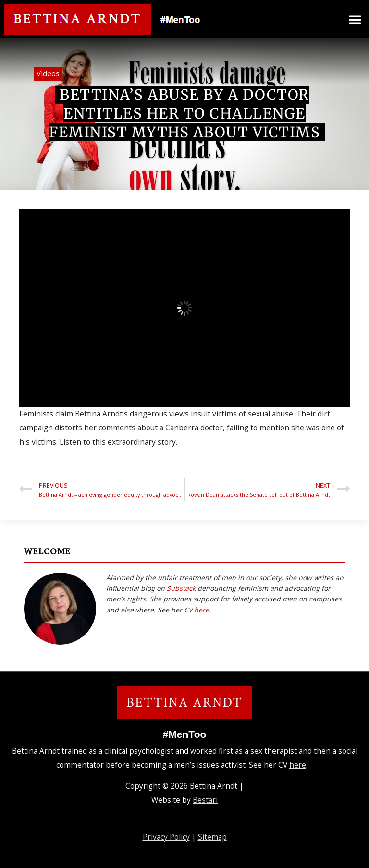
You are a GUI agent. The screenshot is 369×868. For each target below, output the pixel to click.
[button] (355, 19)
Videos (48, 73)
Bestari (205, 800)
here (202, 610)
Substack (181, 588)
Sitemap (212, 837)
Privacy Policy (166, 837)
